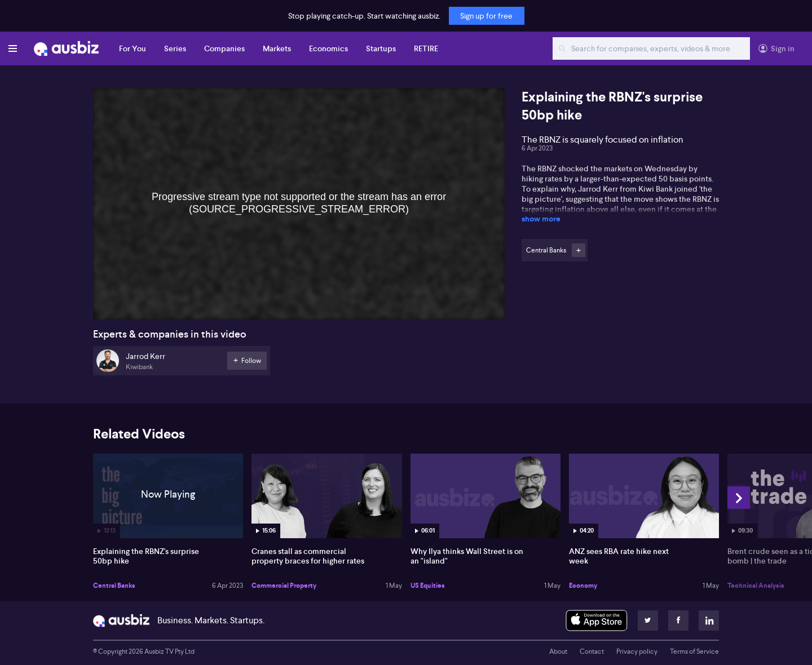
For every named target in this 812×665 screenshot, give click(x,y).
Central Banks (114, 586)
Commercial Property (284, 586)
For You (133, 48)
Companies (224, 48)
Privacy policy (637, 651)
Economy (583, 586)
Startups (381, 48)
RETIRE (426, 48)
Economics (328, 48)
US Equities (428, 586)
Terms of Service (694, 651)
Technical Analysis (756, 586)
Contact (592, 651)
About (558, 651)
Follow (579, 250)
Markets (277, 48)
